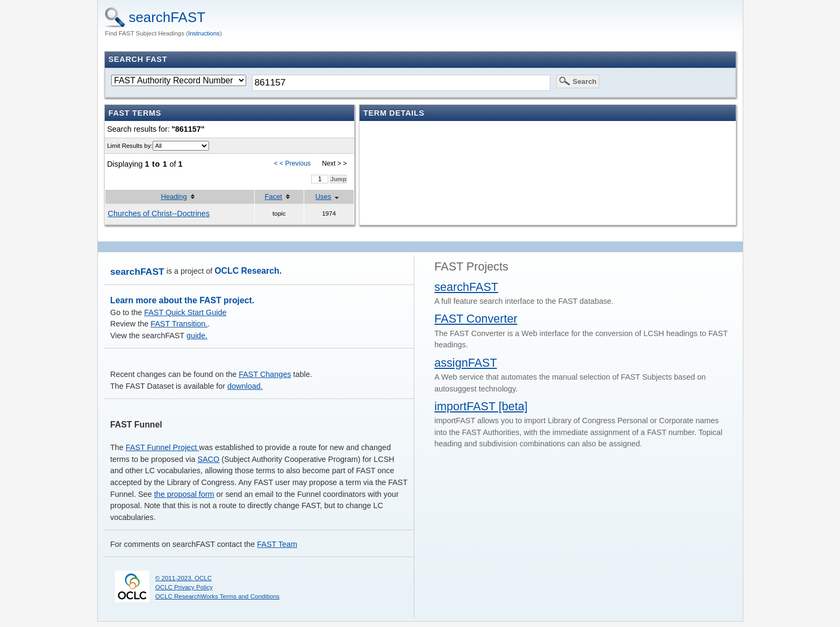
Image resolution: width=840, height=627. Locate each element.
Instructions (204, 33)
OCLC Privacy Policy (184, 587)
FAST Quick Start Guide (185, 312)
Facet (274, 197)
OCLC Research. (248, 271)
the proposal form (184, 494)
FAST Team (277, 544)
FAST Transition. (179, 324)
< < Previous (292, 163)
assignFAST (465, 363)
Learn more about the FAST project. (182, 300)
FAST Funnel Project (163, 447)
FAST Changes (265, 374)
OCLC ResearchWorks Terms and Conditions (217, 596)
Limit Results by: (130, 146)
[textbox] (401, 83)
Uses (324, 197)
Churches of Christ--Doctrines (159, 213)
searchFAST (167, 17)
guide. (197, 336)
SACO (208, 459)
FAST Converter (476, 319)
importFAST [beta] (481, 406)
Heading (174, 197)
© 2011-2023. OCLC (184, 578)
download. (245, 386)
